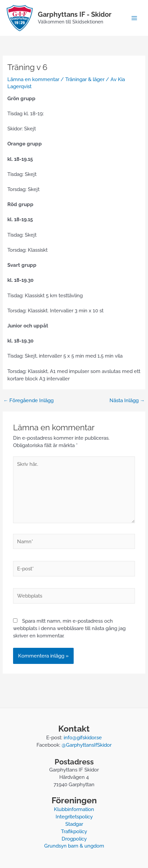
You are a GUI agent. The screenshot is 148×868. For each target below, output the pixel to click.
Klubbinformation (74, 809)
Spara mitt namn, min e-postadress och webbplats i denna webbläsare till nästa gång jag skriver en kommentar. (69, 628)
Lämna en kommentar (33, 79)
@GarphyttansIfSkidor (87, 745)
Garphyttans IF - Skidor (75, 14)
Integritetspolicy (74, 817)
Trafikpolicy (74, 831)
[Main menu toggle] (134, 18)
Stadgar (74, 824)
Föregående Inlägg (29, 401)
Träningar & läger (85, 79)
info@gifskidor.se (83, 737)
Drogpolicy (74, 839)
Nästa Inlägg (127, 401)
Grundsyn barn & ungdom (74, 846)
